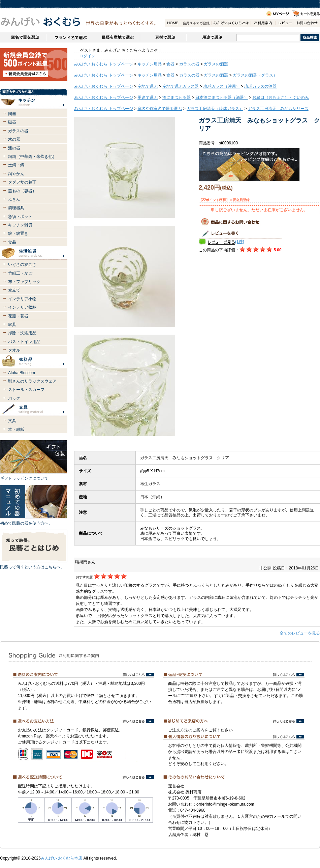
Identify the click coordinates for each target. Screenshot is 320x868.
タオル (14, 350)
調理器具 (16, 208)
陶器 (12, 114)
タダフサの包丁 (22, 182)
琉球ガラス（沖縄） (222, 86)
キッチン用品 (150, 64)
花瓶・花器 (18, 316)
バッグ (14, 398)
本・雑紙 (16, 429)
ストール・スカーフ (26, 390)
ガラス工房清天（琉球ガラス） (215, 109)
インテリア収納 (22, 307)
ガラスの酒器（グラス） (255, 75)
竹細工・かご (20, 273)
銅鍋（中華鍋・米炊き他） (32, 157)
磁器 (12, 122)
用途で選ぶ (211, 37)
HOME (172, 23)
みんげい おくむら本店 (61, 858)
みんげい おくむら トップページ (104, 64)
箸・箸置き (18, 233)
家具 (12, 325)
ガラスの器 (18, 131)
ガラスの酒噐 (216, 64)
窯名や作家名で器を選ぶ (23, 37)
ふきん (14, 199)
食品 (12, 242)
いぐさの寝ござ (22, 264)
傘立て (14, 290)
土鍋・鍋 (16, 165)
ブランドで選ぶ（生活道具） (70, 37)
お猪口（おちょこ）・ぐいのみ (281, 97)
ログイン (87, 56)
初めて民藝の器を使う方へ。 (26, 523)
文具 (12, 421)
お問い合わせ (307, 23)
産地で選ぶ (148, 86)
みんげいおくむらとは (231, 23)
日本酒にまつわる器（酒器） (222, 97)
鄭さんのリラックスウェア (32, 381)
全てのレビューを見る (300, 633)
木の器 (14, 139)
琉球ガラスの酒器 (260, 86)
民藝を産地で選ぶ (116, 37)
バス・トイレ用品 (24, 342)
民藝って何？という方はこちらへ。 (32, 567)
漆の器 (14, 148)
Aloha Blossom (22, 373)
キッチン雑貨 (20, 225)
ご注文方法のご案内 (186, 730)
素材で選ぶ (163, 37)
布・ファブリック (24, 282)
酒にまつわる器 (177, 97)
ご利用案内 (263, 23)
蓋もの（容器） (22, 191)
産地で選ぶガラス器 (181, 86)
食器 (170, 64)
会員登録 (196, 23)
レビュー (285, 23)
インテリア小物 (22, 299)
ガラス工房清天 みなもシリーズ (278, 109)
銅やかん (16, 174)
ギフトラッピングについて (24, 478)
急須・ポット (20, 217)
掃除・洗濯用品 (22, 333)
